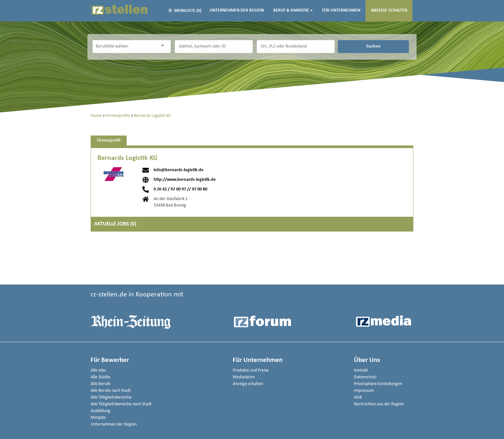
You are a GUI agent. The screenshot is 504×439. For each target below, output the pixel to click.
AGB (358, 397)
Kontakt (361, 370)
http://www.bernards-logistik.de (185, 180)
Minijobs (98, 418)
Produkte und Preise (251, 370)
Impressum (364, 391)
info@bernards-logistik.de (179, 170)
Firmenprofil (109, 140)
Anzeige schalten (389, 10)
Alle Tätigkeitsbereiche (111, 397)
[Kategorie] (125, 47)
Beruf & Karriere (293, 10)
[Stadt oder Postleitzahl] (296, 47)
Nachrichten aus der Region (379, 404)
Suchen (373, 46)
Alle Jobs (98, 370)
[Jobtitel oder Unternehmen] (214, 47)
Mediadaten (244, 377)
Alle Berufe (101, 384)
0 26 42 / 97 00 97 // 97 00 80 (180, 189)
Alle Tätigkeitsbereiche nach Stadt (121, 404)
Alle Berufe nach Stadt (111, 391)
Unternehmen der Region (237, 10)
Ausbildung (100, 411)
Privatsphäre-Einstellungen (378, 384)
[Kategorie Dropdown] (164, 46)
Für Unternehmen (341, 10)
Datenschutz (365, 377)
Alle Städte (100, 377)
